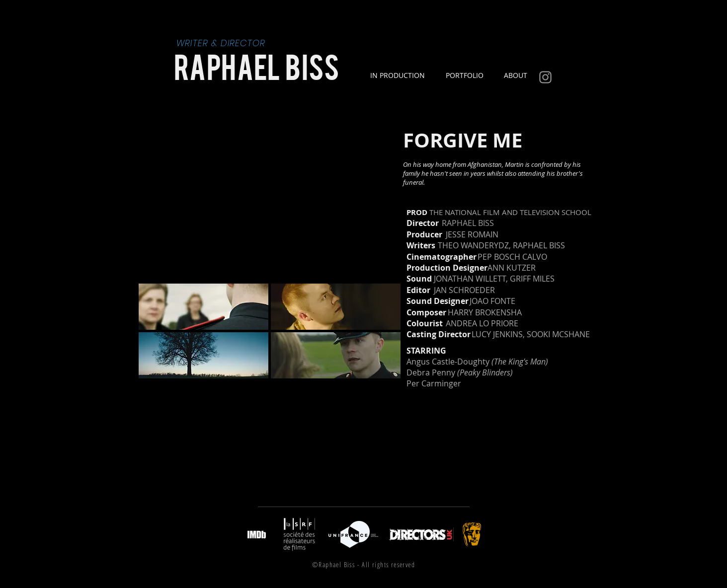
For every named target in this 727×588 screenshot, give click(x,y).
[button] (203, 307)
